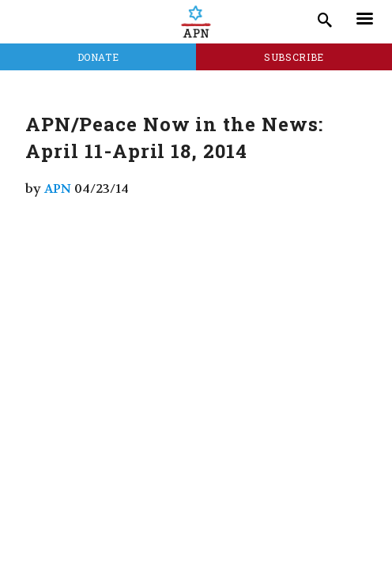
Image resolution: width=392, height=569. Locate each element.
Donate (98, 57)
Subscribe (294, 57)
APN (58, 188)
